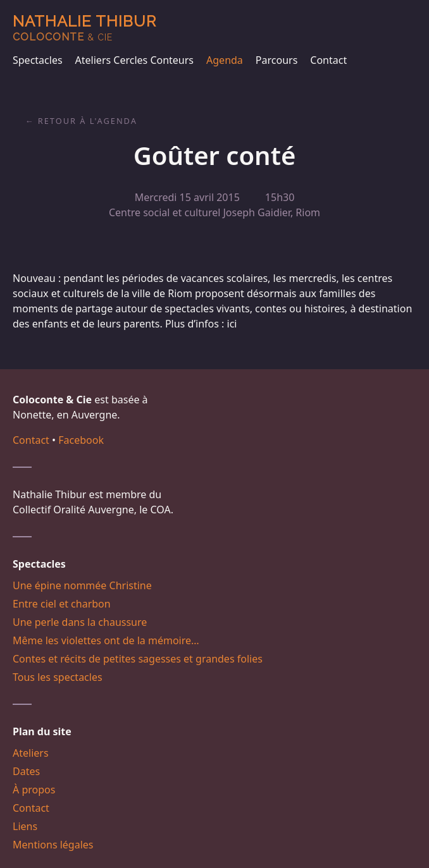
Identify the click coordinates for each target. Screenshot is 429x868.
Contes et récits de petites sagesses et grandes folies (138, 659)
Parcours (277, 60)
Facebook (81, 440)
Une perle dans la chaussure (80, 622)
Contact (328, 60)
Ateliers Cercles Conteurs (134, 60)
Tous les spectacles (58, 677)
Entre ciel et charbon (62, 604)
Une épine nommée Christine (82, 585)
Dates (26, 771)
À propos (34, 790)
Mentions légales (53, 845)
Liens (25, 826)
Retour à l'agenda (88, 121)
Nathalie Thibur (84, 28)
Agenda (225, 60)
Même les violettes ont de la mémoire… (106, 640)
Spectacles (38, 60)
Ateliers (31, 753)
